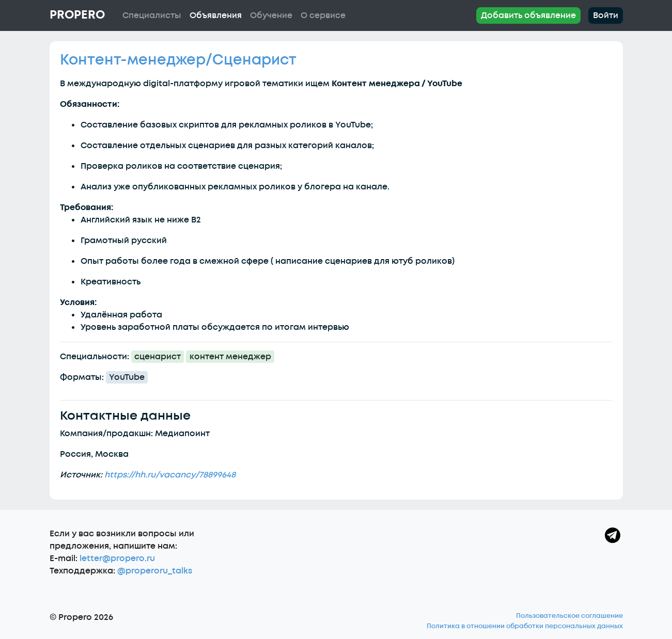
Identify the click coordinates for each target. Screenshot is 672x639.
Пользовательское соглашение (569, 616)
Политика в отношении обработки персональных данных (525, 626)
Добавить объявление (528, 15)
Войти (606, 15)
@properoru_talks (155, 571)
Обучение (271, 15)
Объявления (216, 15)
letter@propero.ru (117, 558)
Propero (77, 15)
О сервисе (323, 15)
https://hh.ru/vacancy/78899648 (170, 475)
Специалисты (152, 15)
